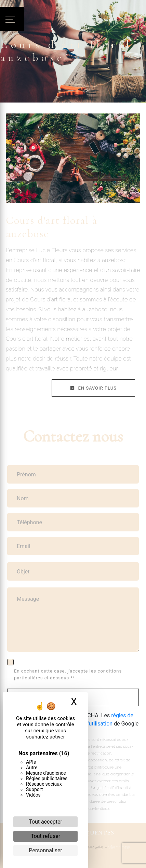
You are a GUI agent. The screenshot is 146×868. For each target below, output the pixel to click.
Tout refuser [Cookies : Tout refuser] (45, 836)
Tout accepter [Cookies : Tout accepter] (45, 822)
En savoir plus (93, 388)
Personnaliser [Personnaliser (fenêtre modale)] (45, 850)
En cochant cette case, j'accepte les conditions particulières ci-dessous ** (68, 674)
